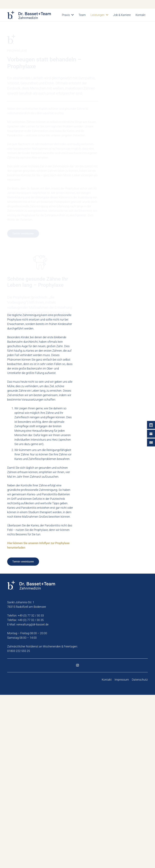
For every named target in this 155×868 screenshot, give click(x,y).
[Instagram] (77, 838)
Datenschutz (140, 853)
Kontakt (107, 853)
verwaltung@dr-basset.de (32, 798)
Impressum (122, 853)
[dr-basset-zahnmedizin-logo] (29, 15)
